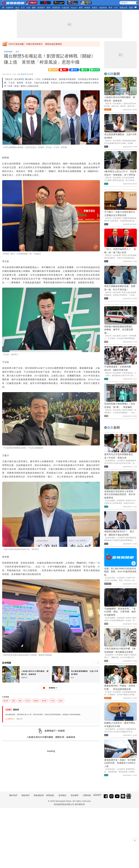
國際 (34, 8)
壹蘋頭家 (133, 8)
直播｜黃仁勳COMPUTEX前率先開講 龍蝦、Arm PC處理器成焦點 (120, 572)
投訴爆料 (75, 795)
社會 (28, 8)
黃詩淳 (23, 74)
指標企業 (123, 8)
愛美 (81, 8)
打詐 (116, 8)
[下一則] (98, 663)
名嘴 (13, 701)
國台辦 (6, 701)
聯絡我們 (26, 795)
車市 (111, 8)
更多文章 (20, 719)
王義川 (61, 701)
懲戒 (20, 701)
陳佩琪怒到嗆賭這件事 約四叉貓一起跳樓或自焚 (32, 44)
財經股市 (41, 8)
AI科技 (87, 8)
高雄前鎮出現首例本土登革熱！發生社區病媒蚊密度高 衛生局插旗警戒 (120, 494)
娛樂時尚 (10, 8)
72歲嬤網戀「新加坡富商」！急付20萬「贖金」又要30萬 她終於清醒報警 (120, 612)
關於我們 (13, 795)
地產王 (95, 8)
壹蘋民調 (56, 8)
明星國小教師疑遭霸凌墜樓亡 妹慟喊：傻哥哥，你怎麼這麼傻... (120, 330)
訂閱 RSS (10, 719)
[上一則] (93, 663)
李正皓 (28, 701)
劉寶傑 (36, 701)
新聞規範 (50, 795)
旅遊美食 (103, 8)
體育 (49, 8)
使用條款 (62, 795)
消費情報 (87, 795)
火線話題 (65, 8)
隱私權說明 (38, 795)
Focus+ (74, 8)
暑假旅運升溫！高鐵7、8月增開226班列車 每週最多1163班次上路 (120, 763)
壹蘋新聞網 (8, 52)
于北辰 (52, 701)
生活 (23, 8)
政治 (17, 8)
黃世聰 (44, 701)
